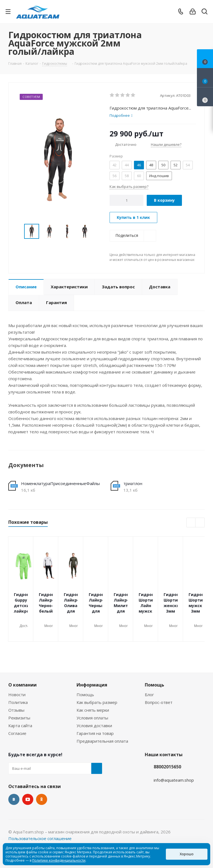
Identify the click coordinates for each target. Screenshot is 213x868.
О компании (22, 685)
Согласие (17, 733)
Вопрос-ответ (159, 702)
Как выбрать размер (97, 702)
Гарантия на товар (95, 733)
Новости (17, 695)
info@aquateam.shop (174, 780)
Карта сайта (20, 726)
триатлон (133, 483)
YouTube (28, 799)
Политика (18, 702)
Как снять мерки (93, 710)
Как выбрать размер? (129, 186)
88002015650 (167, 767)
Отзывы (16, 710)
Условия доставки (94, 726)
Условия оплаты (92, 718)
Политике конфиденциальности (59, 860)
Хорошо (187, 854)
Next (97, 231)
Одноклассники (42, 799)
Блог (149, 695)
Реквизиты (19, 718)
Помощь (85, 695)
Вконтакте (14, 799)
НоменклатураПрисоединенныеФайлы (60, 483)
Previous (18, 231)
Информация (92, 685)
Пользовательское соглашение (40, 838)
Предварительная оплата (102, 741)
